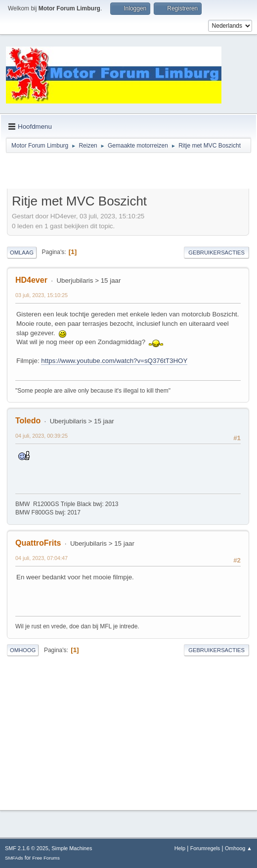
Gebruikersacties (216, 253)
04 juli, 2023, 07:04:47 (42, 558)
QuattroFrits (38, 543)
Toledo (28, 421)
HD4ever (31, 280)
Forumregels (205, 848)
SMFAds (14, 858)
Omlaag (22, 253)
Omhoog (23, 650)
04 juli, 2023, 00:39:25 (42, 436)
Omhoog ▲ (238, 848)
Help (180, 848)
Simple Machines (72, 848)
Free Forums (46, 858)
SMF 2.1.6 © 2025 (27, 848)
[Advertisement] (123, 172)
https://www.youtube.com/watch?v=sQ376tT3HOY (114, 361)
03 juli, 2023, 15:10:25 (42, 295)
